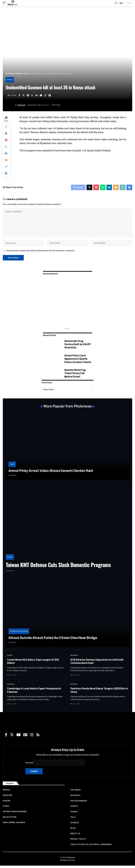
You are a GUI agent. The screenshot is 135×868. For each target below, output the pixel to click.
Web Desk (22, 105)
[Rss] (38, 737)
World (10, 80)
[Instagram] (32, 737)
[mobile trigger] (5, 3)
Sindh (12, 466)
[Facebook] (6, 737)
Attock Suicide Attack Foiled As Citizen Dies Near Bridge (53, 640)
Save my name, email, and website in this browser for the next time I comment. (40, 252)
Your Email (55, 765)
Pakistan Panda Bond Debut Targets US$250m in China (99, 692)
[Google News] (25, 737)
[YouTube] (18, 737)
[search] (116, 3)
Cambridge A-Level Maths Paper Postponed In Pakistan (34, 692)
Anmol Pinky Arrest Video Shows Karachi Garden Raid (51, 473)
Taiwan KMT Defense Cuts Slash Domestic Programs (58, 567)
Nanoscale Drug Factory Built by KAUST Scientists (78, 346)
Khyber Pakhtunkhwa (19, 633)
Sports (10, 657)
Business (74, 657)
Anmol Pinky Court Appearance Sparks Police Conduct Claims (78, 361)
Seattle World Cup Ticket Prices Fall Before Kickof (75, 375)
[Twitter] (12, 737)
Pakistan (11, 686)
